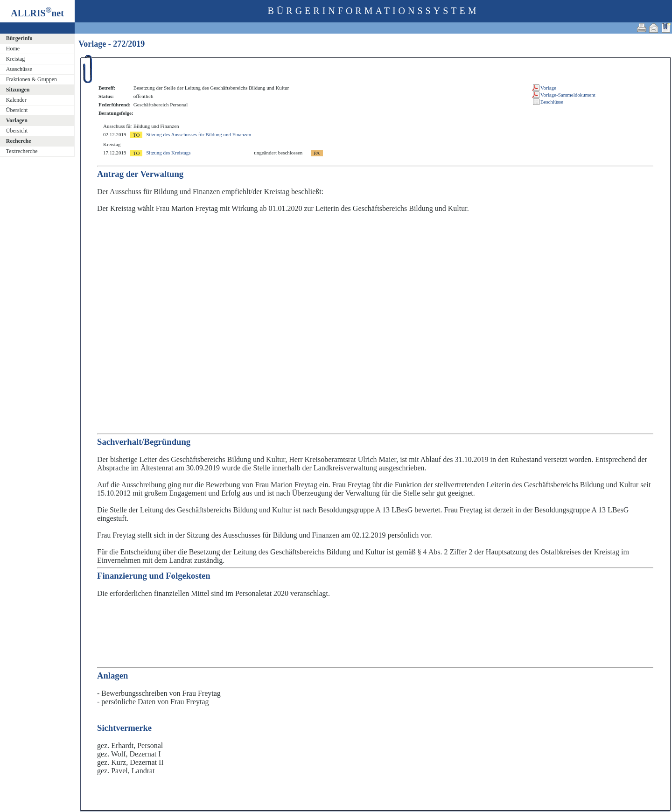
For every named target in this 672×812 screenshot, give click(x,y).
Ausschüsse (19, 69)
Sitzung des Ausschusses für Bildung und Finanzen (199, 134)
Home (13, 49)
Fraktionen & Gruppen (31, 79)
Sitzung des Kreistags (168, 153)
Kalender (16, 100)
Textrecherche (22, 151)
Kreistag (16, 59)
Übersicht (17, 110)
